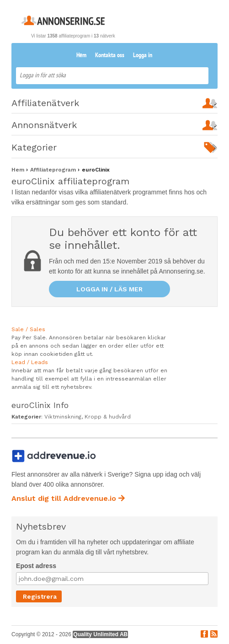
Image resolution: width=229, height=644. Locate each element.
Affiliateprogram (54, 170)
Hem (81, 56)
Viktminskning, (64, 417)
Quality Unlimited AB (100, 634)
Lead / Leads (30, 362)
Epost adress (36, 566)
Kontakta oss (110, 56)
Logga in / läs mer (109, 289)
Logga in (143, 56)
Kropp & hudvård (108, 417)
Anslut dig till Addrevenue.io (68, 498)
